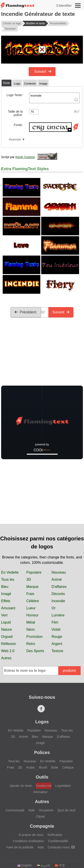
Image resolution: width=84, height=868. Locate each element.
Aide (32, 810)
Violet (56, 629)
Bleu (5, 587)
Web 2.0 (8, 651)
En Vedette (10, 572)
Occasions (46, 810)
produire (69, 671)
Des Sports (35, 651)
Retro (31, 644)
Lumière (58, 615)
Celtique (68, 767)
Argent (57, 644)
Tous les (8, 580)
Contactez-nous (61, 847)
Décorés (58, 594)
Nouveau (59, 572)
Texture (57, 651)
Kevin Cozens (25, 157)
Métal (31, 622)
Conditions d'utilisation (29, 841)
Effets (6, 601)
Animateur (41, 792)
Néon (31, 629)
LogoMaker (63, 786)
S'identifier (64, 5)
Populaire (34, 572)
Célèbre (33, 601)
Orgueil (7, 637)
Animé (57, 580)
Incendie (54, 98)
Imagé (6, 594)
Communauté (15, 810)
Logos (42, 722)
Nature (6, 629)
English (24, 865)
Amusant (8, 608)
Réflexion (9, 644)
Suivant (43, 71)
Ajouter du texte (21, 786)
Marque (32, 587)
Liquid (6, 622)
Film (55, 622)
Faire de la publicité (20, 847)
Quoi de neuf (66, 810)
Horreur (32, 615)
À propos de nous (31, 835)
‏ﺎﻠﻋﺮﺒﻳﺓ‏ (43, 865)
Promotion (35, 637)
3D (29, 580)
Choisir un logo (12, 23)
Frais (30, 594)
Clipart (40, 816)
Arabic (31, 767)
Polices (42, 752)
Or (54, 608)
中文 (60, 865)
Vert (4, 615)
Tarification (55, 835)
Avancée (15, 139)
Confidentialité (58, 841)
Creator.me (44, 786)
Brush (43, 767)
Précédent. (26, 312)
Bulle (55, 767)
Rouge (57, 637)
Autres (6, 658)
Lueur (31, 608)
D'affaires (59, 587)
